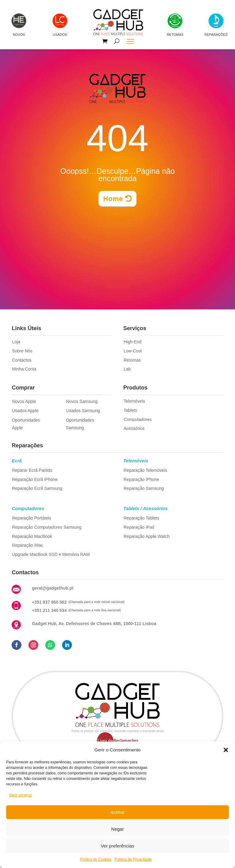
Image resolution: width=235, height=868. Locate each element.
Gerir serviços (21, 795)
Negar (118, 829)
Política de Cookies (96, 859)
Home (113, 199)
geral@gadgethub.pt (53, 588)
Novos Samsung (82, 401)
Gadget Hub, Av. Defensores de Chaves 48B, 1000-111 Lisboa (94, 624)
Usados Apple (25, 411)
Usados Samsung (83, 411)
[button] (226, 750)
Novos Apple (24, 401)
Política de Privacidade (133, 859)
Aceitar (118, 812)
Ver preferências (117, 846)
